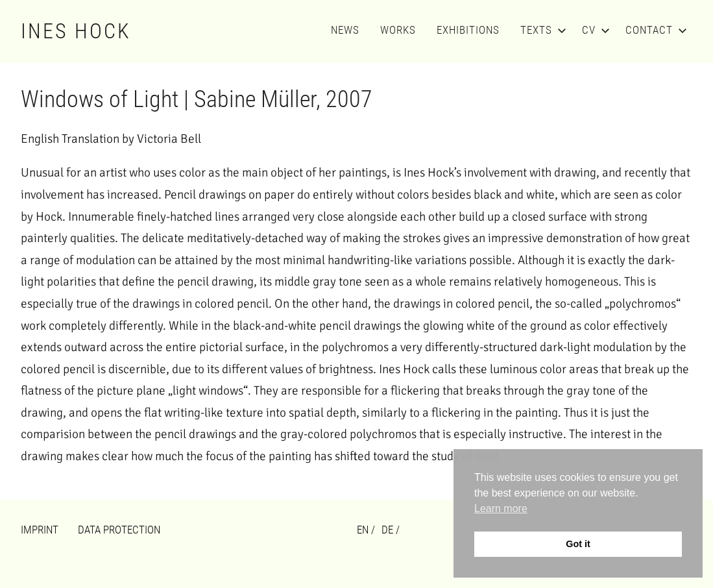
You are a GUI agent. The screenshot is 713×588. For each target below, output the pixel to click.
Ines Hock (76, 31)
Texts (541, 30)
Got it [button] (578, 544)
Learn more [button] (501, 508)
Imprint (40, 530)
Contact (654, 30)
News (345, 30)
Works (398, 30)
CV (593, 30)
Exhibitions (468, 30)
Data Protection (119, 530)
